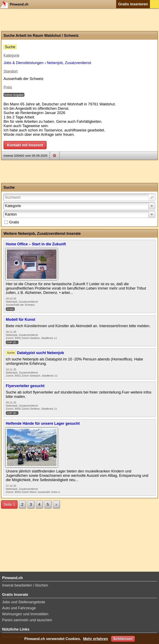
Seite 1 (9, 504)
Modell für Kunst (20, 320)
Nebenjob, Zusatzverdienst (69, 63)
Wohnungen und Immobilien (25, 614)
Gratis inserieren (133, 4)
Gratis (14, 222)
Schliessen (123, 639)
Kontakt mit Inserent (25, 145)
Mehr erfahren (95, 639)
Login (154, 4)
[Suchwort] (79, 197)
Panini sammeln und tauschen (27, 620)
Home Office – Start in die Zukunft (36, 244)
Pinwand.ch (16, 4)
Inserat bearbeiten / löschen (25, 585)
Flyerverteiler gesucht (25, 386)
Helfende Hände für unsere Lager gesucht (43, 423)
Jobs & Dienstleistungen (23, 63)
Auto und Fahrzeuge (19, 608)
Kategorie (13, 206)
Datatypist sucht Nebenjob (40, 353)
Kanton (11, 214)
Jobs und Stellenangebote (24, 602)
